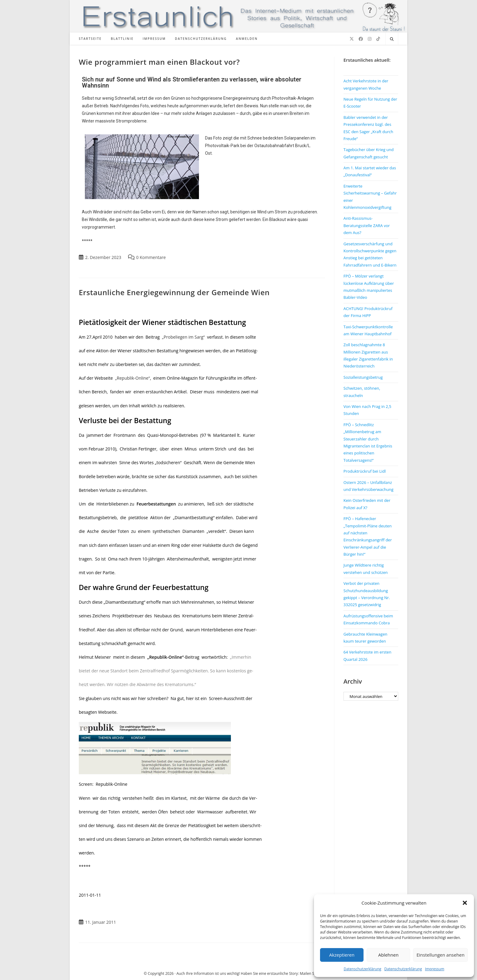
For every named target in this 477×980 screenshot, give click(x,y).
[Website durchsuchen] (392, 39)
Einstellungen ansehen (440, 955)
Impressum (435, 969)
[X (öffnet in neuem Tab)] (352, 39)
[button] (465, 903)
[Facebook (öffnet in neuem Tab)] (361, 39)
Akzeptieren (342, 955)
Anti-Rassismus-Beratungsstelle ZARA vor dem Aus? (367, 225)
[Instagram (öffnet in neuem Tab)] (370, 39)
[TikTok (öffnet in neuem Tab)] (378, 39)
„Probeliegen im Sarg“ (184, 337)
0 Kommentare (151, 257)
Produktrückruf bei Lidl (365, 471)
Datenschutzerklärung (363, 969)
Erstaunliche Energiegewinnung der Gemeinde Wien (174, 292)
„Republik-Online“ (132, 378)
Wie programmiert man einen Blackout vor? (159, 62)
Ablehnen (388, 955)
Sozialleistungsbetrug (363, 377)
